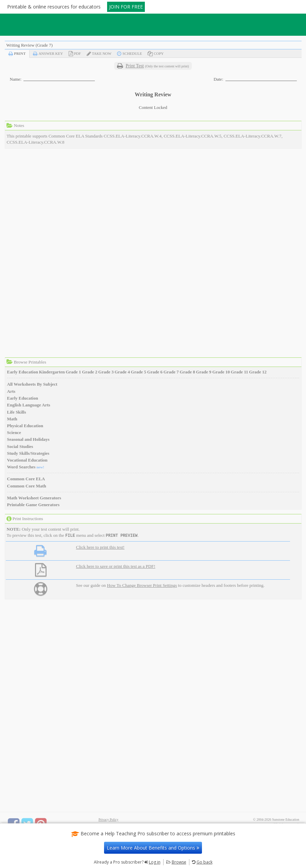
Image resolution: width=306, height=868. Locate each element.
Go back (205, 862)
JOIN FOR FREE (126, 7)
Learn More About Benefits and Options (153, 848)
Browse (179, 862)
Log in (155, 862)
